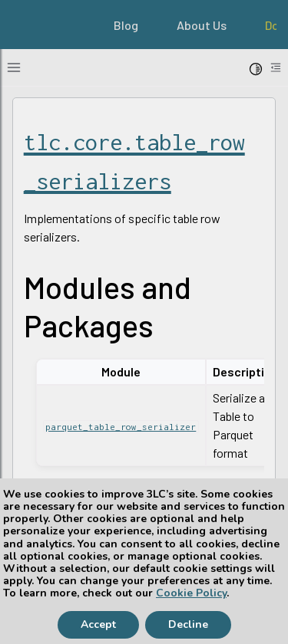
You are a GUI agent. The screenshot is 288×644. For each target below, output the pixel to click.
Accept (98, 624)
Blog (126, 25)
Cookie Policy (191, 593)
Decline (188, 624)
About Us (202, 25)
